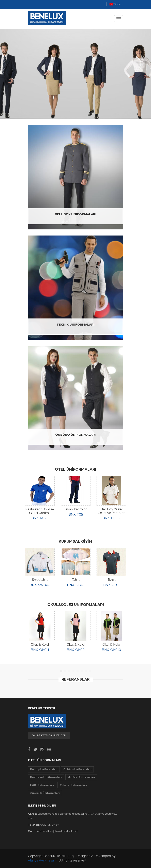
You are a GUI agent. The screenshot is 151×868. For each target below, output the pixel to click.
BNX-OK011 (40, 650)
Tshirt (76, 580)
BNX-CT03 (76, 585)
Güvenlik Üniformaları (45, 793)
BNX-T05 (76, 515)
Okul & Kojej (40, 645)
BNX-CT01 (111, 585)
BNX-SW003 (40, 585)
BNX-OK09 (76, 650)
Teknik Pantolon (76, 509)
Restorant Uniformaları (46, 777)
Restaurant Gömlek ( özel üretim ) (40, 511)
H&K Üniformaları (42, 785)
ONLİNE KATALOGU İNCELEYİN (49, 735)
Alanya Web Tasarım (43, 860)
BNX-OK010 (111, 650)
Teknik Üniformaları (73, 785)
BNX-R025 (40, 518)
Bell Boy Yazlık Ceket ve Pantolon (112, 511)
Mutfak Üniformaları (81, 777)
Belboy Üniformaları (44, 769)
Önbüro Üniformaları (77, 769)
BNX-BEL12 (111, 518)
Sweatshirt (40, 580)
